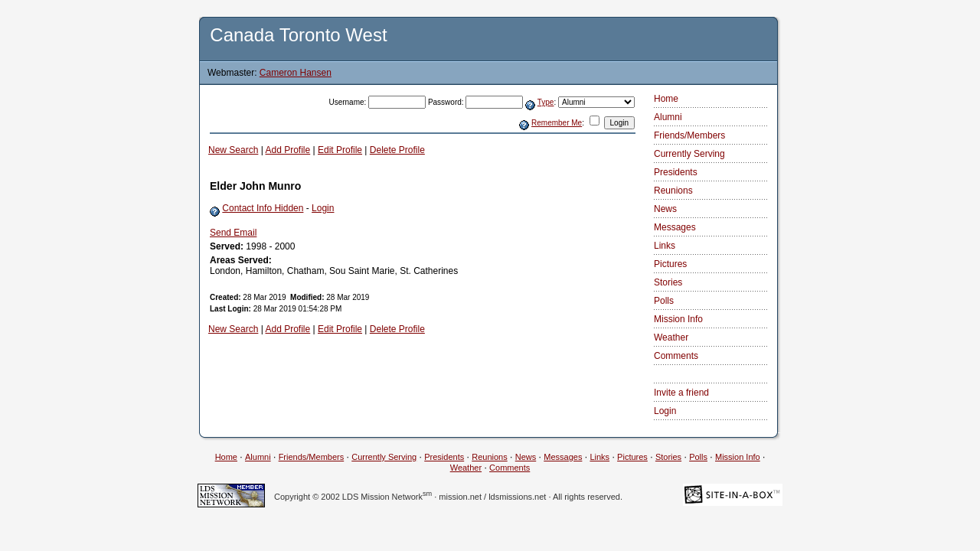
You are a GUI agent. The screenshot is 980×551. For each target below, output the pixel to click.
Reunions (673, 191)
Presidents (676, 172)
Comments (676, 356)
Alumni (668, 117)
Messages (675, 227)
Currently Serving (689, 154)
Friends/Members (689, 135)
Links (665, 246)
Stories (668, 282)
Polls (664, 301)
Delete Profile (397, 150)
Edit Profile (340, 150)
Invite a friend (681, 393)
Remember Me (557, 123)
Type (546, 102)
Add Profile (288, 150)
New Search (233, 150)
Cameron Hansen (296, 73)
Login (323, 208)
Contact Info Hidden (263, 208)
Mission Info (678, 319)
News (665, 209)
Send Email (233, 233)
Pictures (670, 264)
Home (666, 99)
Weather (671, 337)
